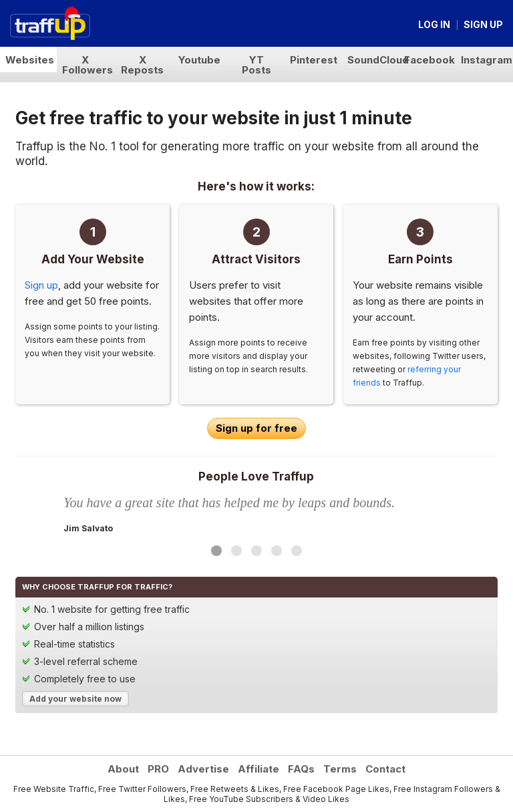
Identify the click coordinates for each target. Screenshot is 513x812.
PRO (158, 769)
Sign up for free (256, 428)
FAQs (301, 769)
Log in (434, 24)
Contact (385, 769)
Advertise (203, 769)
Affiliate (259, 769)
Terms (340, 769)
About (123, 769)
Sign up (483, 24)
